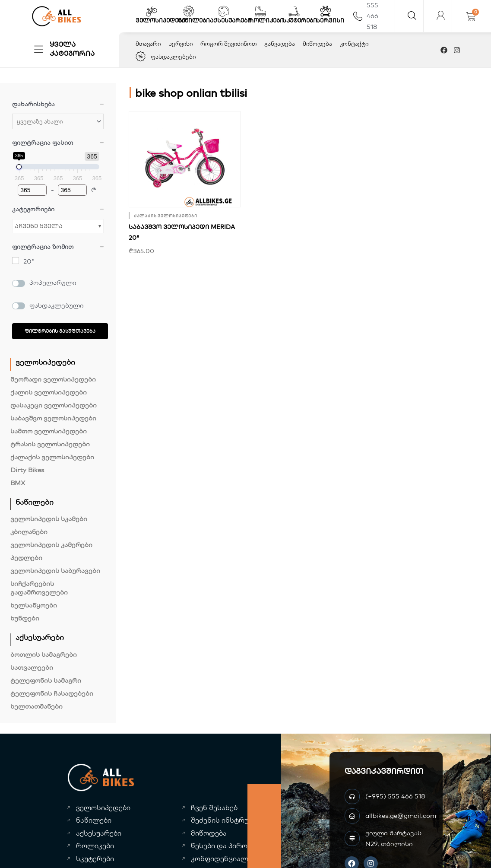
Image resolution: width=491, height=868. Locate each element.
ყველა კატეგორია (72, 49)
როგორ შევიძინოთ (228, 44)
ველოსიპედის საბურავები (55, 571)
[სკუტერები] (294, 11)
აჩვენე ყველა (39, 226)
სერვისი (330, 20)
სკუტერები (300, 20)
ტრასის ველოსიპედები (50, 444)
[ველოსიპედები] (152, 11)
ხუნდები (25, 618)
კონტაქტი (354, 44)
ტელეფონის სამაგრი (46, 680)
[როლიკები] (260, 11)
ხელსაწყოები (34, 605)
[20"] (16, 261)
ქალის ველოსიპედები (49, 392)
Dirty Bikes (27, 470)
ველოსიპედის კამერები (51, 545)
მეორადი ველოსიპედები (53, 379)
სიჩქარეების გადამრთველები (39, 588)
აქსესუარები (231, 20)
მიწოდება (317, 44)
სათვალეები (32, 667)
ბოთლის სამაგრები (44, 654)
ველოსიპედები (161, 20)
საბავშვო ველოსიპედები (53, 418)
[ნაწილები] (189, 11)
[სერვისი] (326, 11)
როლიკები (266, 20)
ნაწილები (194, 20)
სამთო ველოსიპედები (49, 431)
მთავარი (148, 44)
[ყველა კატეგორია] (39, 49)
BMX (18, 483)
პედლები (26, 558)
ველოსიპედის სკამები (49, 519)
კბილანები (29, 532)
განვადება (280, 44)
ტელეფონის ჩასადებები (52, 693)
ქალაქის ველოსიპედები (52, 457)
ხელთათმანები (36, 706)
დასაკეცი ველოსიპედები (54, 405)
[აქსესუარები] (224, 11)
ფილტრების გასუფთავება (60, 331)
